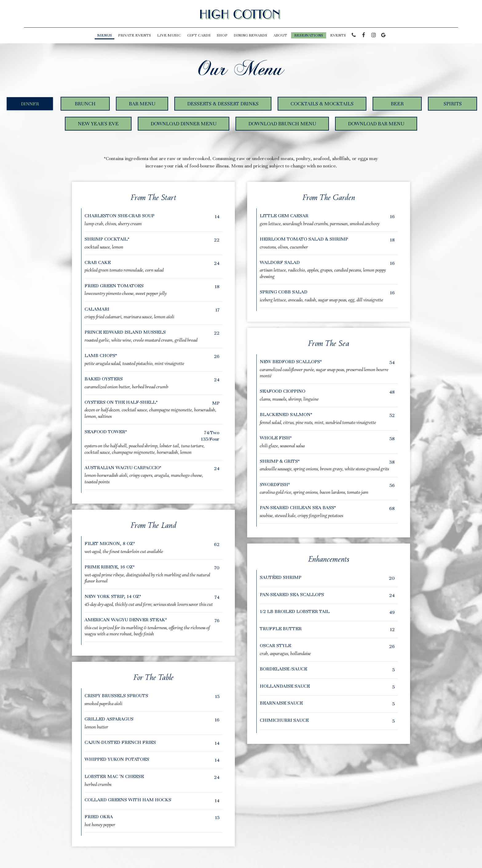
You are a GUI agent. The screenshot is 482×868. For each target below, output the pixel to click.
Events (338, 35)
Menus (105, 35)
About (280, 35)
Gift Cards (199, 35)
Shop (222, 35)
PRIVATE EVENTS (134, 35)
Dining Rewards (250, 35)
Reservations (309, 35)
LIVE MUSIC (169, 35)
